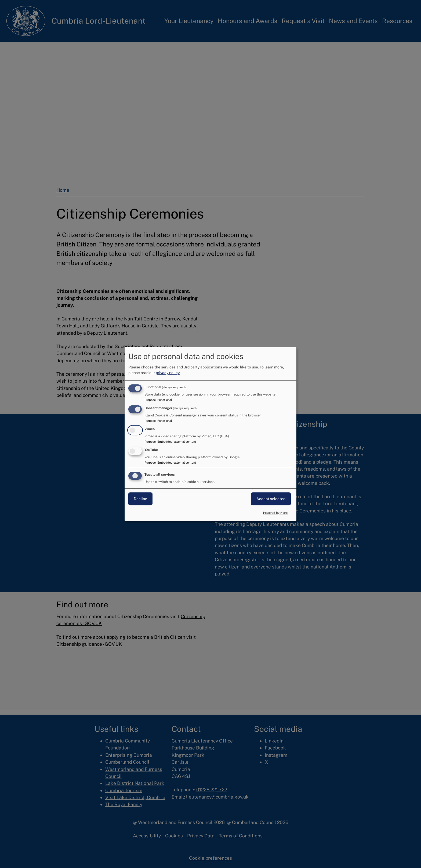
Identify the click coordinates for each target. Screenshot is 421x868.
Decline (140, 499)
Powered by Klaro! (276, 513)
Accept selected (271, 499)
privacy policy (168, 373)
